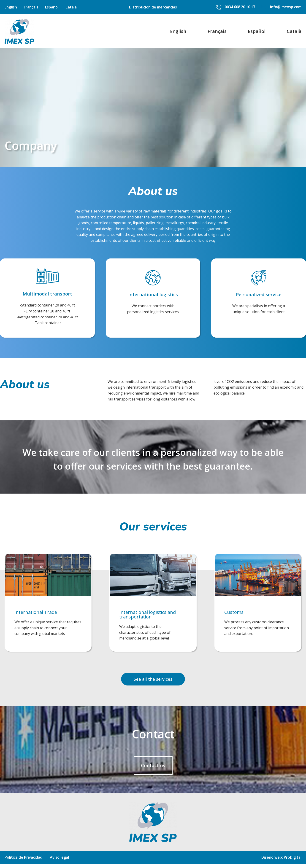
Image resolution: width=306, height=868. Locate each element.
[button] (153, 683)
